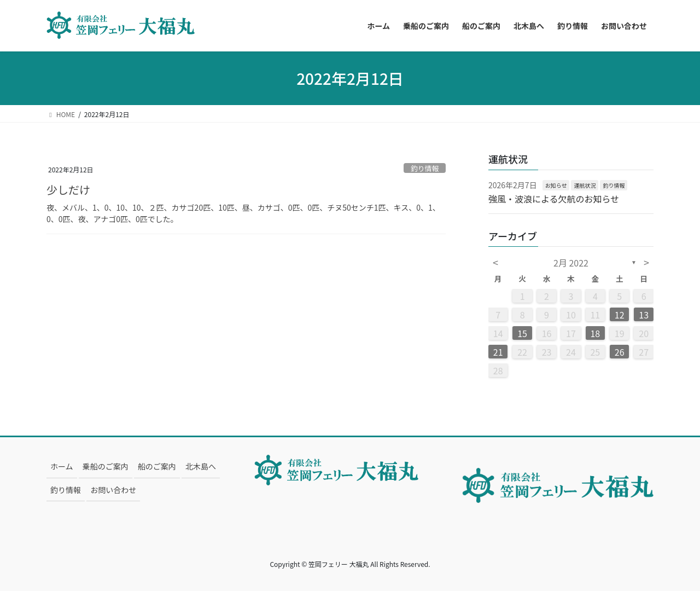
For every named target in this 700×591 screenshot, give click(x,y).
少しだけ (68, 190)
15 (522, 333)
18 (595, 333)
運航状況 (585, 185)
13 (644, 315)
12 (620, 315)
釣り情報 (425, 168)
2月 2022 (571, 263)
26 (620, 352)
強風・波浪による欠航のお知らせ (554, 199)
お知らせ (556, 185)
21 (498, 352)
